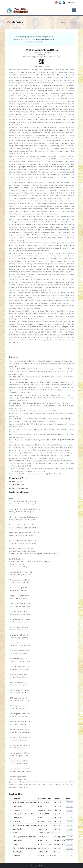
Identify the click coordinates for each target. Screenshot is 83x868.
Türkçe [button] (71, 3)
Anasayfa (64, 22)
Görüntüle (69, 802)
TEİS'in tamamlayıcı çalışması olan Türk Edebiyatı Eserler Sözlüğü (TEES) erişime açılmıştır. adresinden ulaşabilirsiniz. (34, 39)
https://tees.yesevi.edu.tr (45, 39)
